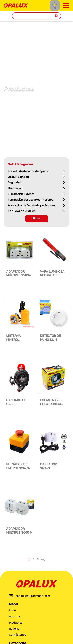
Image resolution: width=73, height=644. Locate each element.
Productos (16, 623)
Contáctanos (17, 635)
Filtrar (36, 218)
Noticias (14, 629)
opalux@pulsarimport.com (33, 596)
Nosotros (15, 617)
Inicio (12, 610)
